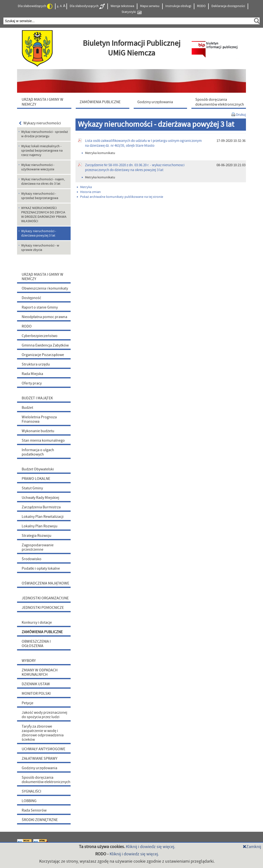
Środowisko (32, 559)
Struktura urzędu (36, 364)
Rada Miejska (32, 374)
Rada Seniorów (34, 810)
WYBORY (29, 661)
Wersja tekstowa (122, 6)
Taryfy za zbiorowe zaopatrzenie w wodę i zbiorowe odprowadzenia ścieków (43, 733)
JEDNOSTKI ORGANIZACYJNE (45, 598)
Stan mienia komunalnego (43, 440)
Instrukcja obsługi (178, 6)
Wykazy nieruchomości (40, 123)
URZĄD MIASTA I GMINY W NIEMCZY (42, 277)
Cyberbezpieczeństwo (40, 336)
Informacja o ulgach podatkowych (38, 452)
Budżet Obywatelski (38, 469)
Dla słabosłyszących (87, 6)
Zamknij (252, 847)
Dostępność (31, 298)
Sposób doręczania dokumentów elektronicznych (46, 780)
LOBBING (29, 801)
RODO (201, 6)
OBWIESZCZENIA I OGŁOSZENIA (36, 644)
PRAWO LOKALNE (36, 479)
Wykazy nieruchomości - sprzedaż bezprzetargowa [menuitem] (40, 196)
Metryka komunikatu (99, 153)
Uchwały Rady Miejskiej (40, 498)
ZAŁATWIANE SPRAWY (40, 758)
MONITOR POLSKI (36, 694)
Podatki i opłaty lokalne (41, 568)
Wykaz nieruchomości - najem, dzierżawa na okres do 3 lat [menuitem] (43, 182)
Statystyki (131, 12)
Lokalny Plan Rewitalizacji (43, 517)
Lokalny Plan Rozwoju (40, 526)
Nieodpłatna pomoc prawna (44, 317)
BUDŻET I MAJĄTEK (37, 398)
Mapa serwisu (150, 6)
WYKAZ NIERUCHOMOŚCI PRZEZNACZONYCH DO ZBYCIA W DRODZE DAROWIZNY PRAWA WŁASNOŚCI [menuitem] (44, 215)
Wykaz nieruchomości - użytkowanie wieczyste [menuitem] (38, 167)
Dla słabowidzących (35, 6)
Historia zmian (89, 192)
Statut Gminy (32, 488)
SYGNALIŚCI (31, 791)
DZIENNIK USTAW (36, 684)
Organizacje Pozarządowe (43, 355)
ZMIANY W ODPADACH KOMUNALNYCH (40, 672)
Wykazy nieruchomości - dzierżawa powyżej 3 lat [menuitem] (39, 233)
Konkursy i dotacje (37, 622)
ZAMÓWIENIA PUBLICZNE (42, 632)
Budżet (27, 408)
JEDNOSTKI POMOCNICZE (43, 608)
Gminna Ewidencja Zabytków (45, 345)
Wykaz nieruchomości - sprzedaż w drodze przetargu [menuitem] (45, 134)
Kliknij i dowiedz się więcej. (150, 847)
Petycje (28, 703)
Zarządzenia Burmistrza (41, 507)
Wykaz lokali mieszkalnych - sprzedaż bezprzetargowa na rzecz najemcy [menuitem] (42, 151)
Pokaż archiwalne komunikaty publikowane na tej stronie (120, 197)
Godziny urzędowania (39, 768)
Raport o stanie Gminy (40, 307)
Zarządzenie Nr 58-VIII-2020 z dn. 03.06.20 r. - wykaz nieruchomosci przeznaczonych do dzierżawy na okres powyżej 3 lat (135, 168)
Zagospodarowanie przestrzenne (38, 547)
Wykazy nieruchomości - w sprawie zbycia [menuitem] (40, 248)
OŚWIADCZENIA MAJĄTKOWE (45, 583)
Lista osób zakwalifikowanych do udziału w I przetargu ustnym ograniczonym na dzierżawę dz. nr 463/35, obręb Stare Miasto (143, 143)
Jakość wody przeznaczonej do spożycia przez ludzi (44, 715)
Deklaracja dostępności (228, 6)
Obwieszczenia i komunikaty (45, 288)
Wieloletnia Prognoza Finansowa (39, 419)
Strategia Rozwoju (37, 536)
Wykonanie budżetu (38, 431)
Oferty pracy (32, 383)
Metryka (84, 187)
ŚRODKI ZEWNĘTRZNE (40, 820)
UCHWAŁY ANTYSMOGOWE (43, 749)
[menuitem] (45, 102)
